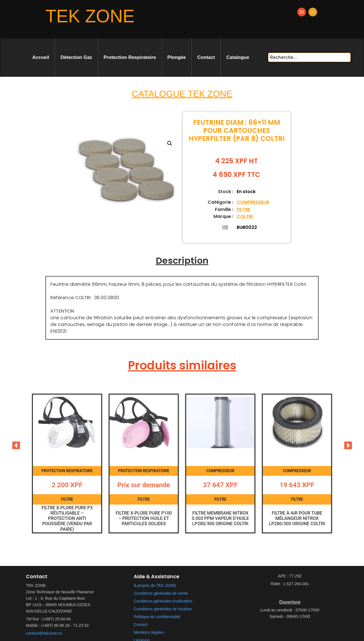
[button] (170, 143)
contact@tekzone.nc (44, 635)
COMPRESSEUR (253, 202)
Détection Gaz (76, 57)
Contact (206, 57)
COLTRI (245, 216)
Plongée (177, 57)
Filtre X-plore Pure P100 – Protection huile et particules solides (144, 519)
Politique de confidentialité (157, 618)
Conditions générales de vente (161, 595)
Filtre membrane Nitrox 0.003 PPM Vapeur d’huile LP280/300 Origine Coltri (220, 519)
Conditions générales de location (163, 611)
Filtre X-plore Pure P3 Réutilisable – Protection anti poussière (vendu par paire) (67, 519)
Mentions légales (149, 634)
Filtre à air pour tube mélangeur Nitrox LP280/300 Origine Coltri (297, 519)
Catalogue (238, 57)
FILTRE (243, 209)
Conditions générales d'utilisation (163, 603)
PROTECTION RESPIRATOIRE (67, 472)
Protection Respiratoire (130, 57)
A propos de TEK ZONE (155, 587)
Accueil (41, 57)
